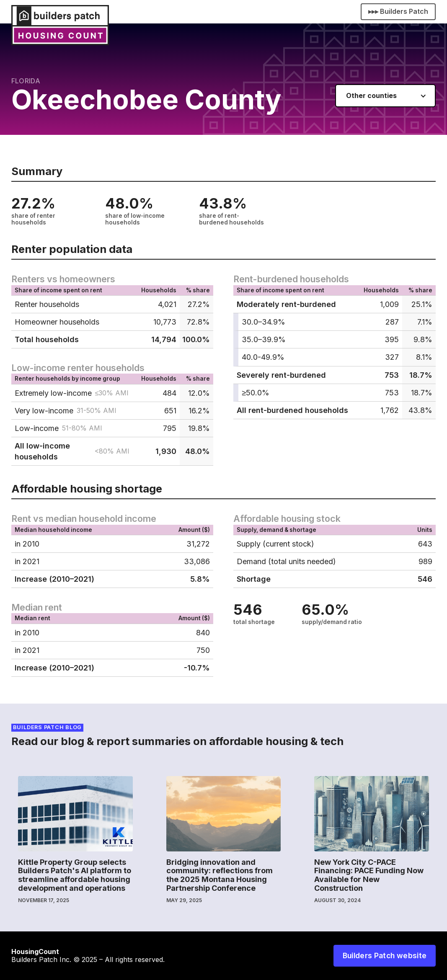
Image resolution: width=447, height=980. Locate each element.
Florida (26, 81)
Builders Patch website (385, 955)
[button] (385, 96)
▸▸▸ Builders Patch (398, 11)
